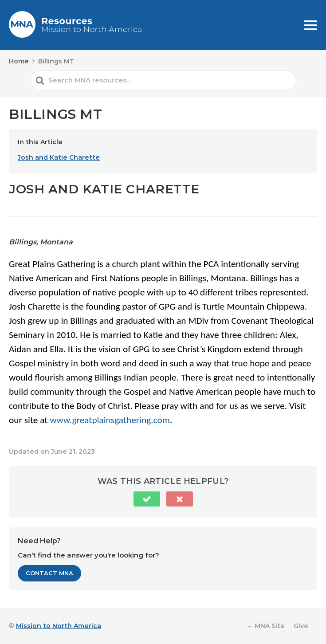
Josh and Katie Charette (59, 157)
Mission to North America (59, 626)
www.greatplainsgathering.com (110, 420)
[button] (147, 499)
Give (301, 626)
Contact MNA (49, 573)
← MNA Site (266, 626)
